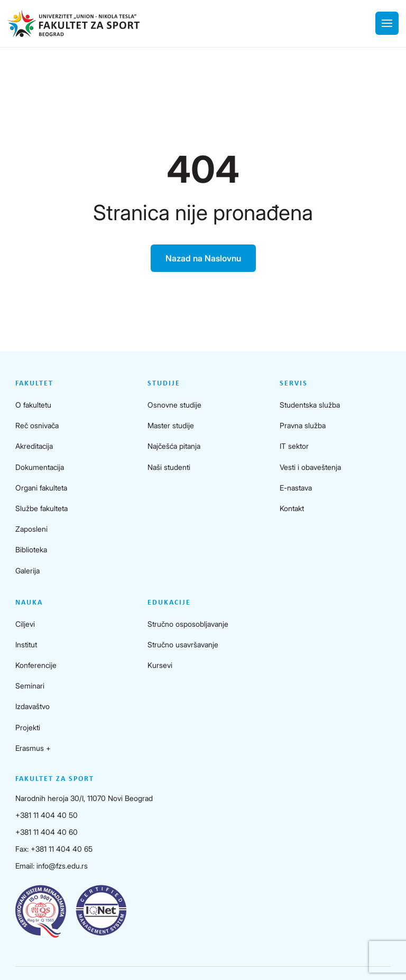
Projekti (28, 727)
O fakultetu (33, 405)
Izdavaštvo (33, 706)
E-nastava (296, 488)
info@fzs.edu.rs (62, 866)
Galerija (27, 571)
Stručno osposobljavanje (188, 624)
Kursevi (160, 665)
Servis (294, 384)
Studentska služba (310, 405)
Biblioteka (31, 549)
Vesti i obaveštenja (310, 467)
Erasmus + (33, 748)
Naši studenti (169, 467)
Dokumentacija (40, 467)
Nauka (29, 603)
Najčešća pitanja (174, 446)
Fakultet (34, 384)
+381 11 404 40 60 (47, 832)
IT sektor (294, 446)
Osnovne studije (174, 405)
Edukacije (169, 603)
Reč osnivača (37, 425)
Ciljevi (25, 624)
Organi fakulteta (41, 488)
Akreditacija (34, 446)
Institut (26, 644)
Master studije (171, 425)
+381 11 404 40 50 (47, 815)
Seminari (30, 686)
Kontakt (292, 508)
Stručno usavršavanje (183, 644)
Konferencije (36, 665)
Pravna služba (303, 425)
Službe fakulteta (41, 508)
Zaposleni (31, 529)
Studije (164, 384)
